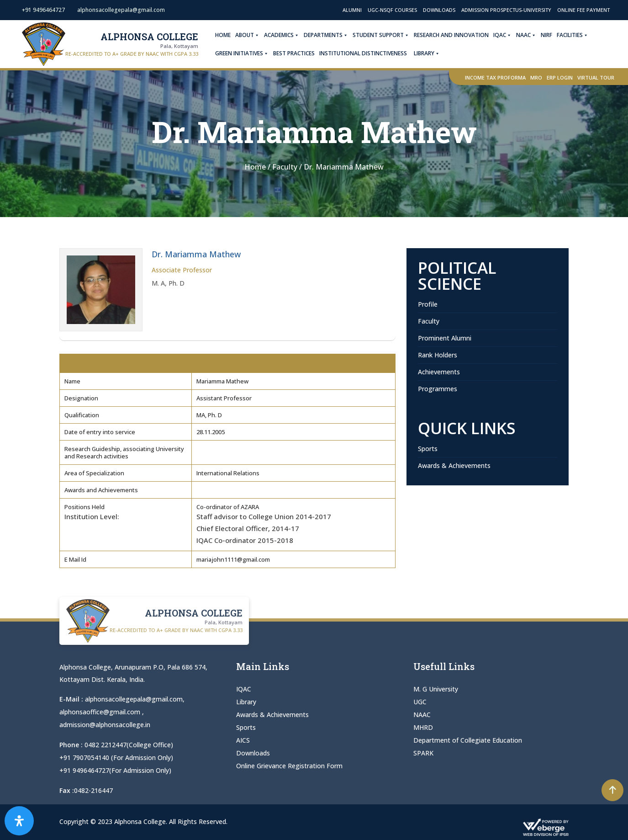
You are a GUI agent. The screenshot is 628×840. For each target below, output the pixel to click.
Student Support (381, 35)
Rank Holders (438, 355)
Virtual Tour (596, 77)
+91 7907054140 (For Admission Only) (116, 756)
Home (223, 35)
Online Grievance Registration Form (289, 766)
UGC (420, 702)
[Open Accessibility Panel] (19, 821)
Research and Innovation (451, 35)
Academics (282, 35)
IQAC (502, 35)
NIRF (546, 35)
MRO (536, 77)
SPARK (423, 753)
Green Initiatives (242, 53)
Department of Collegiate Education (468, 740)
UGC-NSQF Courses (392, 10)
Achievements (439, 372)
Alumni (352, 10)
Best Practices (294, 53)
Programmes (438, 389)
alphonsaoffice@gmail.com (101, 711)
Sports (428, 449)
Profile (428, 304)
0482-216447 (93, 788)
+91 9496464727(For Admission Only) (115, 768)
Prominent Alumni (445, 338)
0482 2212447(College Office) (129, 743)
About (247, 35)
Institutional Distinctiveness (363, 53)
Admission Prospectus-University (506, 10)
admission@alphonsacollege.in (105, 724)
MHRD (423, 727)
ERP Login (560, 77)
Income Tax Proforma (495, 77)
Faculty (429, 321)
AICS (243, 740)
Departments (326, 35)
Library (427, 53)
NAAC (526, 35)
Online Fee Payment (583, 10)
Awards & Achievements (454, 465)
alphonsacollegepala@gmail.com (134, 699)
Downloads (439, 10)
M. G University (436, 689)
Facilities (573, 35)
